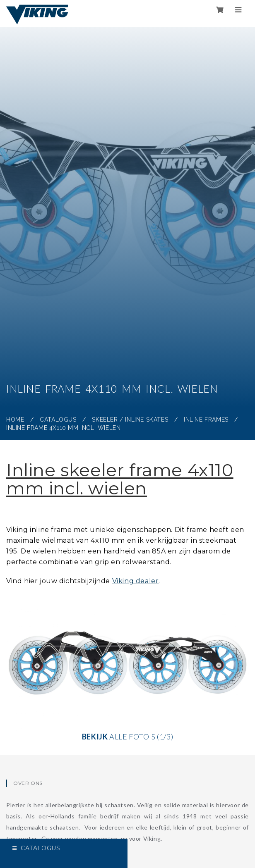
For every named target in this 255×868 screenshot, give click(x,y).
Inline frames (206, 420)
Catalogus (58, 420)
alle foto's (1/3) (127, 668)
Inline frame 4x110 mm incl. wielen (63, 428)
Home (15, 420)
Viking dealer (136, 581)
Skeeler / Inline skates (130, 420)
